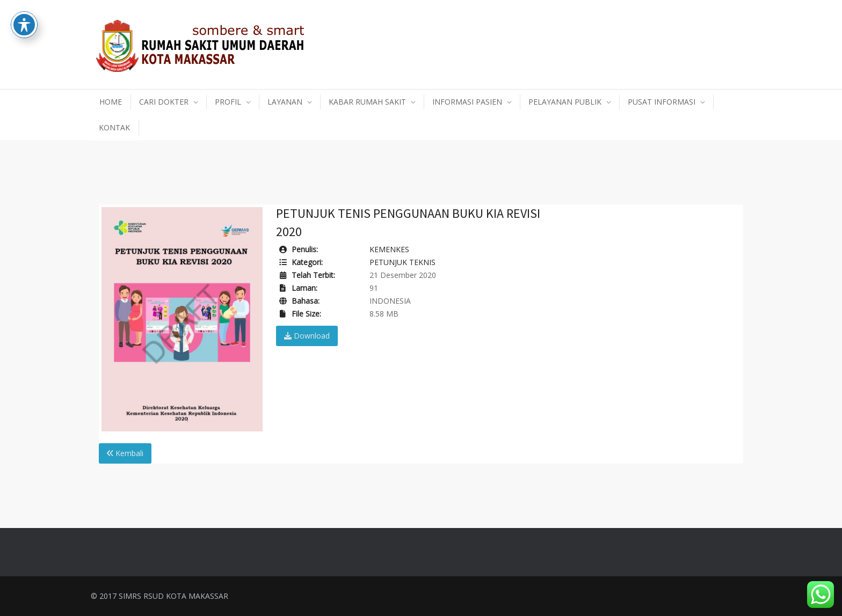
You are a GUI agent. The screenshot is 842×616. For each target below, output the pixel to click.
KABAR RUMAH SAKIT (367, 102)
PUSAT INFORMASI (662, 102)
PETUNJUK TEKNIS (402, 262)
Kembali (125, 453)
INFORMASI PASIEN (467, 102)
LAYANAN (285, 102)
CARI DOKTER (164, 102)
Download (307, 336)
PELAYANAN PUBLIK (565, 102)
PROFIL (228, 102)
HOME (111, 102)
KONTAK (114, 127)
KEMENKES (389, 249)
